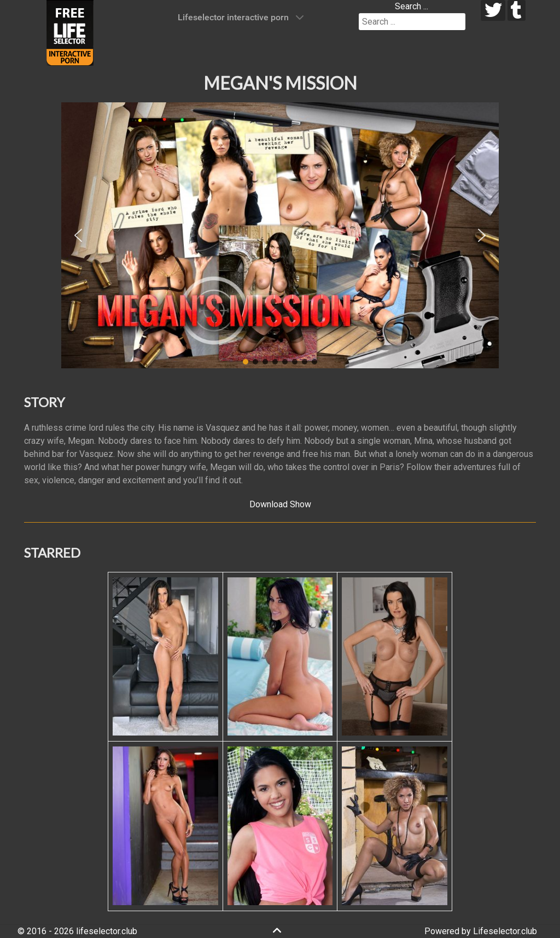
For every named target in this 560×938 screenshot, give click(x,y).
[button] (78, 235)
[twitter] (493, 10)
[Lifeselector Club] (70, 32)
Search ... (412, 6)
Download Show (280, 504)
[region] (280, 235)
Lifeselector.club (505, 931)
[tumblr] (517, 10)
